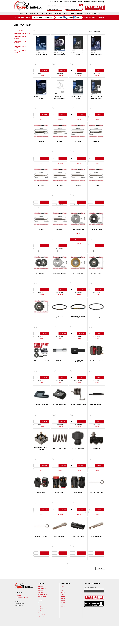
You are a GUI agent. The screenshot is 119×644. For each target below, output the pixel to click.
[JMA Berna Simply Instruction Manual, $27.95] (60, 43)
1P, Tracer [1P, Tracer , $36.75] (60, 144)
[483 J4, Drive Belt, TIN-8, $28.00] (60, 315)
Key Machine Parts (37, 14)
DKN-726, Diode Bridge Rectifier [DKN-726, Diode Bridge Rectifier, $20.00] (41, 462)
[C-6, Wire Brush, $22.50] (78, 270)
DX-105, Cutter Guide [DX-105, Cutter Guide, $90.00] (78, 553)
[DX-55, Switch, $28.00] (78, 497)
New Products (62, 14)
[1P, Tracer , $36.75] (60, 134)
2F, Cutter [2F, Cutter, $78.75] (78, 144)
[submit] (81, 5)
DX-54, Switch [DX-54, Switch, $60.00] (60, 507)
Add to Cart (44, 70)
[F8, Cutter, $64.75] (41, 179)
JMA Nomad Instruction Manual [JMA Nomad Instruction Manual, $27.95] (41, 99)
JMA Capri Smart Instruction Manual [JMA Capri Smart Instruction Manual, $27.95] (96, 54)
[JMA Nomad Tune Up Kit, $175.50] (41, 361)
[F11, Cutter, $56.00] (78, 179)
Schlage (63, 610)
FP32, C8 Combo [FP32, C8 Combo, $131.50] (41, 281)
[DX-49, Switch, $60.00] (96, 452)
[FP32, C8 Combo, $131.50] (41, 270)
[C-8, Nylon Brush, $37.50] (41, 315)
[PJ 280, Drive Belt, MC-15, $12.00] (96, 315)
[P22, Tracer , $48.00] (60, 225)
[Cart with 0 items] (101, 2)
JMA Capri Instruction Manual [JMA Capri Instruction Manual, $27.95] (78, 54)
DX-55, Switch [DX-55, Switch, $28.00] (78, 507)
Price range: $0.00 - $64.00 (22, 33)
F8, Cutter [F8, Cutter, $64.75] (41, 190)
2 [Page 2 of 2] (36, 31)
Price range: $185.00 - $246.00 (21, 47)
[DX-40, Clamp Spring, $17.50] (60, 452)
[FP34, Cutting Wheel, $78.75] (60, 270)
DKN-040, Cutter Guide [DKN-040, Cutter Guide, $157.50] (60, 417)
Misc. (62, 612)
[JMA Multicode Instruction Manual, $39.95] (60, 89)
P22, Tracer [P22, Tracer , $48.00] (60, 235)
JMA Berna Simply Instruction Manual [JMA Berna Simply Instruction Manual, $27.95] (60, 54)
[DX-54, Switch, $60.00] (60, 497)
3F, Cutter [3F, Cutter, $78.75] (96, 144)
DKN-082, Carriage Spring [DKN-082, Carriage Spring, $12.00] (78, 417)
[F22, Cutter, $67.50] (41, 225)
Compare (41, 77)
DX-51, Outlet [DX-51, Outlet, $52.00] (41, 507)
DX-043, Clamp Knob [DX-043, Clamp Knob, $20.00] (78, 462)
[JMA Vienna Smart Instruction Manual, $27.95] (96, 89)
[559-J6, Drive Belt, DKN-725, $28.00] (78, 315)
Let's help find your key (43, 627)
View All (63, 624)
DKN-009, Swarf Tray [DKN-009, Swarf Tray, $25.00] (41, 417)
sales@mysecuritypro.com (22, 615)
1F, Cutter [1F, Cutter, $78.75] (41, 144)
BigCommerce (102, 642)
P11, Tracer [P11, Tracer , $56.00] (96, 190)
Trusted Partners (42, 631)
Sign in (87, 2)
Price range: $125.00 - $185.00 (21, 42)
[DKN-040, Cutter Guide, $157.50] (60, 406)
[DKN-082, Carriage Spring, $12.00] (78, 406)
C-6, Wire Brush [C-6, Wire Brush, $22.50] (78, 281)
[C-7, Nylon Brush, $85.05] (96, 270)
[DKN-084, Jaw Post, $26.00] (96, 406)
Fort (62, 622)
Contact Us (67, 2)
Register (94, 2)
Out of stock (78, 246)
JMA (62, 608)
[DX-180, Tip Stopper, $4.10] (96, 542)
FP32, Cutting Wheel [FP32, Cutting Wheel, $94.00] (96, 235)
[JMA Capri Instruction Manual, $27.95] (78, 43)
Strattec (63, 618)
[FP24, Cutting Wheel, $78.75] (78, 225)
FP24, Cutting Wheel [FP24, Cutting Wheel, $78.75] (78, 235)
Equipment (50, 14)
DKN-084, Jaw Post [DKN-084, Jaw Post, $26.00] (96, 417)
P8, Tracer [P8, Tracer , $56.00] (60, 190)
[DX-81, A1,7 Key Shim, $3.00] (96, 497)
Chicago (63, 614)
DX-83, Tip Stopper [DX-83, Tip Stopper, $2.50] (60, 553)
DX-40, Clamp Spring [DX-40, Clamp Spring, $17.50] (60, 462)
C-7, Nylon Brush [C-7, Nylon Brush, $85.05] (96, 281)
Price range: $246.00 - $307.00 (21, 52)
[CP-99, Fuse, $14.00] (60, 361)
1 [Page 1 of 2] (34, 31)
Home (61, 2)
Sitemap (35, 642)
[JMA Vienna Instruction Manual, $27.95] (78, 89)
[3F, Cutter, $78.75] (96, 134)
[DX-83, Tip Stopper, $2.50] (60, 542)
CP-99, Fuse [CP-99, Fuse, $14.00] (60, 371)
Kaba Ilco (63, 604)
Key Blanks (23, 14)
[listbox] (99, 31)
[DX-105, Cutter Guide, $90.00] (78, 542)
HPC (62, 606)
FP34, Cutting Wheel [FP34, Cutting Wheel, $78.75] (60, 281)
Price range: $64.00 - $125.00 (20, 37)
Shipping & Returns (42, 625)
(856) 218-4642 (19, 613)
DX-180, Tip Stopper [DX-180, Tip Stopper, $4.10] (96, 553)
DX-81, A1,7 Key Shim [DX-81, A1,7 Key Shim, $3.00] (96, 507)
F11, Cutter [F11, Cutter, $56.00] (78, 190)
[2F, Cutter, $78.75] (78, 134)
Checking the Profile (42, 629)
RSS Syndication (41, 635)
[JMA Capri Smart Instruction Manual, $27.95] (96, 43)
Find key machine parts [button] (74, 9)
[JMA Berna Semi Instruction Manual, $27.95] (41, 43)
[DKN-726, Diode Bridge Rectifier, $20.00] (41, 452)
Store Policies (77, 2)
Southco (63, 616)
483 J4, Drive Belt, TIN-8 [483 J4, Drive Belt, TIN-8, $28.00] (60, 326)
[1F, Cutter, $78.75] (41, 134)
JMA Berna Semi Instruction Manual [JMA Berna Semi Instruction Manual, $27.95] (41, 54)
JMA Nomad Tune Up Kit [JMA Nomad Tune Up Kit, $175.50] (41, 371)
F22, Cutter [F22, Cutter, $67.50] (41, 235)
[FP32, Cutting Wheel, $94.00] (96, 225)
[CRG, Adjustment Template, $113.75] (78, 361)
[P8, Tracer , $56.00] (60, 179)
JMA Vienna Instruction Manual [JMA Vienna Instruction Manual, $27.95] (78, 99)
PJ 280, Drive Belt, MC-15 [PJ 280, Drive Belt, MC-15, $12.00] (96, 326)
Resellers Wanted (93, 14)
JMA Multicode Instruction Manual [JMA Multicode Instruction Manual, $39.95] (60, 99)
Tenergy (63, 620)
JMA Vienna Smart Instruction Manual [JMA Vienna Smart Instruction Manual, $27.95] (96, 99)
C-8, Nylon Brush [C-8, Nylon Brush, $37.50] (41, 326)
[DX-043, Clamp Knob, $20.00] (78, 452)
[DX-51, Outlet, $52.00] (41, 497)
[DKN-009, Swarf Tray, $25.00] (41, 406)
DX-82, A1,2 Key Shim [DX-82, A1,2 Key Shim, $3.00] (41, 553)
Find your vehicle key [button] (55, 9)
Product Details (41, 74)
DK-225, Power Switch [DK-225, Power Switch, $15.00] (96, 371)
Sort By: (91, 31)
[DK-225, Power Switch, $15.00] (96, 361)
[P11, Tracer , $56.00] (96, 179)
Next (38, 31)
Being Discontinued (77, 14)
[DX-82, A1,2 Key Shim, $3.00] (41, 542)
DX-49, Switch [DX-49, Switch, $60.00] (96, 462)
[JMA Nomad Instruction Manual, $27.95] (41, 89)
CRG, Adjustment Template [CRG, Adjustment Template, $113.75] (78, 371)
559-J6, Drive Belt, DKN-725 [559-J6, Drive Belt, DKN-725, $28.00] (78, 326)
